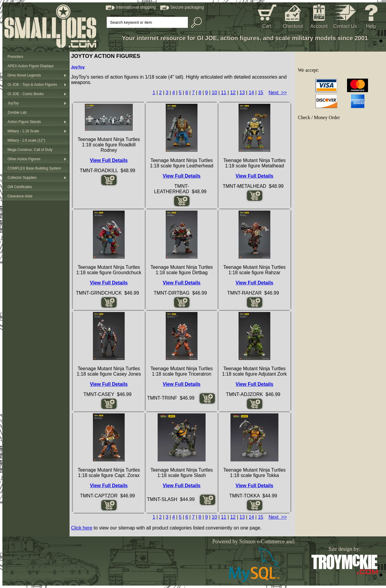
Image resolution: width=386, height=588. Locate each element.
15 (261, 93)
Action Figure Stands (24, 122)
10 (214, 93)
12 (233, 93)
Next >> (278, 93)
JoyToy (13, 103)
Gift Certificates (20, 187)
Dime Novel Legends (24, 75)
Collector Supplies (22, 178)
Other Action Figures (24, 159)
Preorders (15, 57)
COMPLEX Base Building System (34, 168)
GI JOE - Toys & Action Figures (32, 85)
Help (371, 26)
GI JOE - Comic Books (26, 94)
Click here (82, 528)
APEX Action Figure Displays (31, 66)
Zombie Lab (17, 112)
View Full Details (109, 160)
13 (242, 93)
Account (319, 26)
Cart (267, 26)
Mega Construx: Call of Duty (30, 150)
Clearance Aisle (20, 196)
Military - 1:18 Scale (23, 131)
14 (251, 93)
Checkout (293, 26)
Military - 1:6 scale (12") (26, 140)
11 (224, 93)
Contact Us (345, 26)
